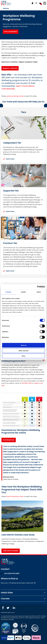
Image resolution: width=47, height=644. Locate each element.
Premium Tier (10, 243)
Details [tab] (23, 292)
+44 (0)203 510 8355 (10, 574)
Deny (24, 356)
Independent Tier (12, 143)
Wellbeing (6, 8)
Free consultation (11, 32)
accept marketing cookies (15, 96)
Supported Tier (11, 191)
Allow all (24, 345)
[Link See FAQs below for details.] (18, 87)
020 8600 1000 (27, 383)
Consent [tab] (8, 292)
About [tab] (39, 292)
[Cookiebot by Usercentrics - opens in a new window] (37, 287)
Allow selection (23, 351)
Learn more (9, 159)
